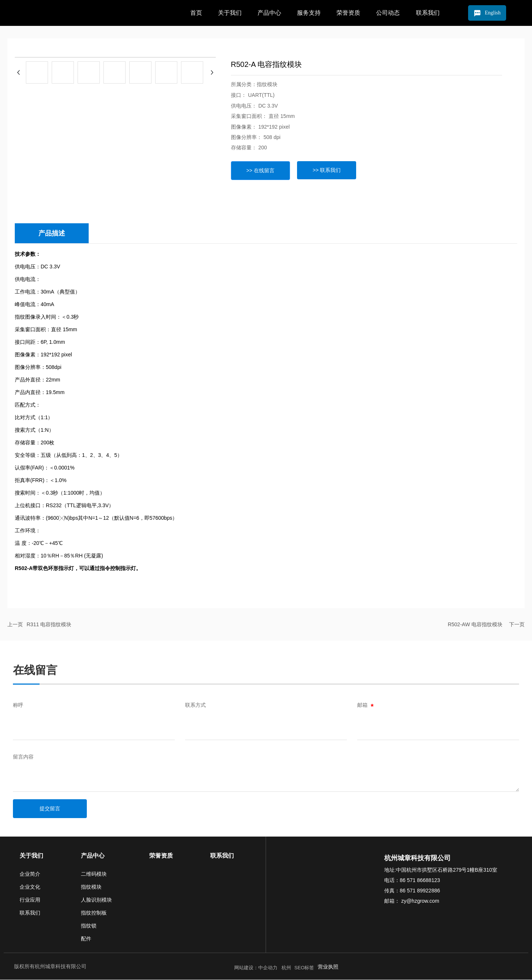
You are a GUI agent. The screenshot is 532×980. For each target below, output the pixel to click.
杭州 (286, 968)
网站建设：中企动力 (257, 968)
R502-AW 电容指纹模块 (475, 625)
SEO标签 (304, 968)
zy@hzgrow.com (420, 901)
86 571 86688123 (420, 881)
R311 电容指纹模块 (49, 625)
